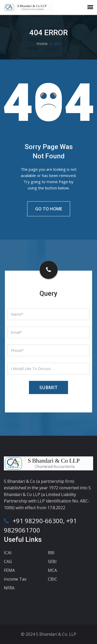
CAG (8, 561)
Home (42, 43)
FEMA (9, 570)
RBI (51, 553)
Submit (48, 387)
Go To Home (49, 209)
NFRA (9, 588)
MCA (52, 570)
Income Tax (15, 579)
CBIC (53, 579)
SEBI (52, 561)
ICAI (8, 553)
